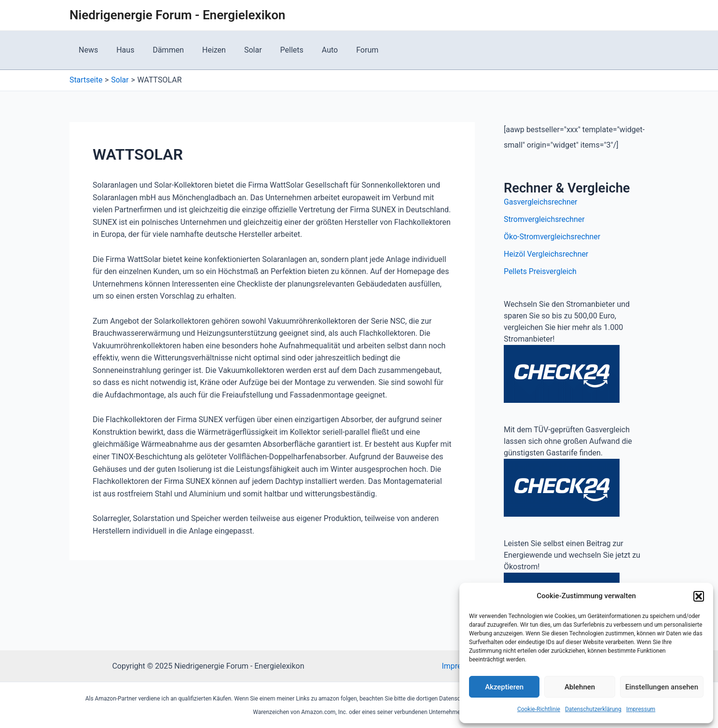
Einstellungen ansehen (662, 687)
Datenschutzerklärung (593, 709)
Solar (240, 50)
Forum (345, 50)
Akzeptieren (504, 687)
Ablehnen (580, 687)
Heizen (204, 50)
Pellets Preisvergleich (540, 271)
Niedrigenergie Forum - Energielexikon (177, 15)
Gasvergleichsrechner (541, 202)
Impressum (641, 709)
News (87, 50)
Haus (121, 50)
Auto (311, 50)
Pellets (276, 50)
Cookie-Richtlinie (539, 709)
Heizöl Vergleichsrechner (546, 254)
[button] (699, 596)
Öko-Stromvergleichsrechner (552, 237)
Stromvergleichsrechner (545, 219)
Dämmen (161, 50)
